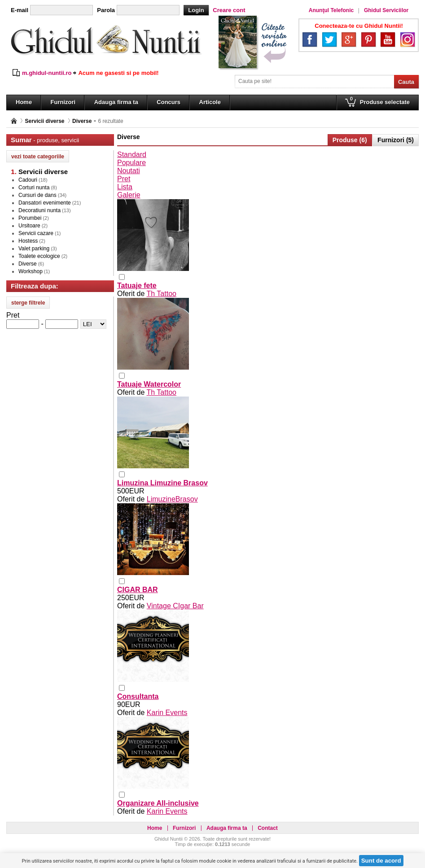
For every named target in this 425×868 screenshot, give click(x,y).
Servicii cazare (36, 233)
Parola (106, 10)
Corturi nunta (34, 188)
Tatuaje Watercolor (149, 384)
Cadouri (28, 180)
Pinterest (368, 39)
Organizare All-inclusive (158, 803)
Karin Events (167, 713)
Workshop (31, 271)
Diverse (82, 121)
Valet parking (34, 249)
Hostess (28, 241)
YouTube (388, 39)
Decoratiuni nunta (39, 210)
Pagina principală (14, 121)
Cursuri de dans (37, 195)
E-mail (20, 10)
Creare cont (229, 10)
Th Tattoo (162, 294)
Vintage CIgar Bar (175, 606)
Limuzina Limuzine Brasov (162, 483)
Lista (125, 187)
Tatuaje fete (137, 286)
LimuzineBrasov (172, 499)
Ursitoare (29, 226)
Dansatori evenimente (45, 203)
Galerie (129, 195)
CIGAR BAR (138, 590)
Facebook (310, 39)
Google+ (349, 39)
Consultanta (138, 696)
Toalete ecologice (39, 256)
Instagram (407, 39)
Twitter (329, 39)
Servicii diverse (44, 121)
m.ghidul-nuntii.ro (47, 73)
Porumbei (30, 218)
